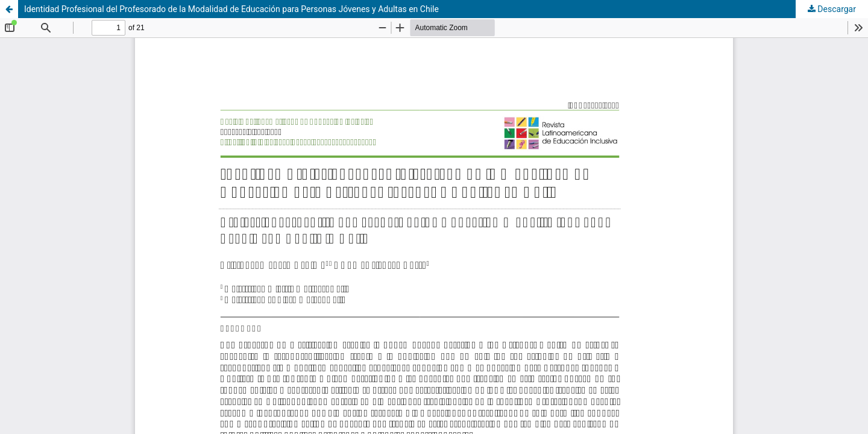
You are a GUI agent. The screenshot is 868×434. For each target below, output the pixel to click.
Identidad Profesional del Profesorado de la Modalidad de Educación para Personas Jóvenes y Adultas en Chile (231, 9)
